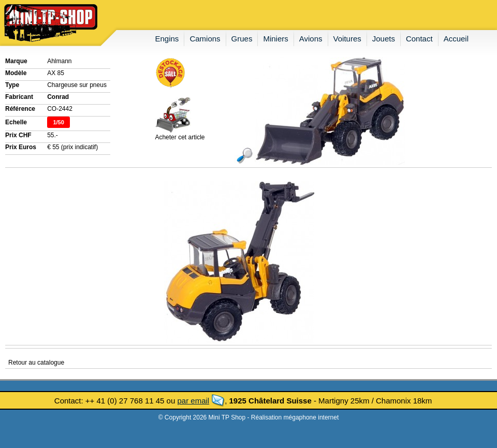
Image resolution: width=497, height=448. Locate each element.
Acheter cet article (180, 134)
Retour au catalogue (36, 363)
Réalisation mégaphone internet (295, 417)
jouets (384, 39)
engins (167, 39)
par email (193, 401)
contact (419, 39)
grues (242, 39)
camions (205, 39)
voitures (347, 39)
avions (311, 39)
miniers (275, 39)
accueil (456, 39)
